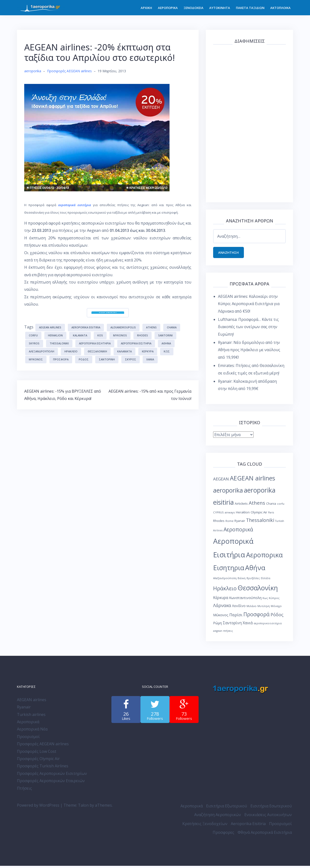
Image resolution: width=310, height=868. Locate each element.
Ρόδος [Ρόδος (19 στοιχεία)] (277, 617)
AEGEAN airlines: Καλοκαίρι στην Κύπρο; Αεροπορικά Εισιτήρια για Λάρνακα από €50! (249, 306)
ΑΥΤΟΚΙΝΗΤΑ (220, 8)
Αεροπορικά (28, 724)
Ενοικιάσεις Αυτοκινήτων (268, 817)
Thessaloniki (59, 343)
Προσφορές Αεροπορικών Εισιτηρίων (52, 776)
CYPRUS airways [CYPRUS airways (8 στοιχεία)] (224, 515)
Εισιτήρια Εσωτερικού (271, 808)
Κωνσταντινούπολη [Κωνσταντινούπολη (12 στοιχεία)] (245, 600)
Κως (167, 351)
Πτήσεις (24, 790)
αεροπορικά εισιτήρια (75, 205)
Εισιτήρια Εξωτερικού (227, 808)
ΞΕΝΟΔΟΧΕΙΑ (194, 8)
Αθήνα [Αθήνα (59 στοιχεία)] (255, 570)
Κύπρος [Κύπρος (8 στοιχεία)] (274, 600)
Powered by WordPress (38, 807)
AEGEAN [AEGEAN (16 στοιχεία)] (221, 481)
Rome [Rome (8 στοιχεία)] (229, 523)
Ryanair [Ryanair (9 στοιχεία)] (240, 523)
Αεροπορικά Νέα (32, 731)
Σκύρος (131, 359)
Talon (83, 807)
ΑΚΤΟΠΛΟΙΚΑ (280, 8)
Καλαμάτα (124, 351)
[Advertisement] (249, 122)
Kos (100, 335)
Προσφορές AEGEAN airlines (69, 71)
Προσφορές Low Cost (37, 753)
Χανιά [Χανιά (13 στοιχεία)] (248, 625)
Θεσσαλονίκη (97, 351)
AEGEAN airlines (50, 327)
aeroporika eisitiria (86, 327)
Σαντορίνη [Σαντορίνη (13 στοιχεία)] (232, 625)
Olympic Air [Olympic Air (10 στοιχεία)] (259, 514)
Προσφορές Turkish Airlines (43, 768)
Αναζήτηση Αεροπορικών (218, 817)
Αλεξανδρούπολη (42, 351)
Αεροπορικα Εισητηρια (95, 343)
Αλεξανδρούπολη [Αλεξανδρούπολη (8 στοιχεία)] (225, 580)
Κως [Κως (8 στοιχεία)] (265, 600)
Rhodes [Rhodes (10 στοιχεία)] (219, 523)
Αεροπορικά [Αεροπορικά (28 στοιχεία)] (238, 531)
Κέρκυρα (148, 351)
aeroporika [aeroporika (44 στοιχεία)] (228, 492)
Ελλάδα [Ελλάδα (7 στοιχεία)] (266, 580)
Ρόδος (84, 359)
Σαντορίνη (107, 359)
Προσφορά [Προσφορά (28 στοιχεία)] (256, 616)
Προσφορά (61, 359)
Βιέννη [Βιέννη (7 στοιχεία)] (242, 580)
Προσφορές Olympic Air (38, 761)
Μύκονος (36, 359)
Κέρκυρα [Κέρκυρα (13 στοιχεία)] (221, 600)
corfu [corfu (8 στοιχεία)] (281, 506)
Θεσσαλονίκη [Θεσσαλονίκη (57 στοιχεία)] (258, 590)
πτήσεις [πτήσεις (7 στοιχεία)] (228, 633)
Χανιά (150, 359)
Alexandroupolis (123, 327)
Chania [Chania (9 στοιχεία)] (271, 506)
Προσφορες (223, 835)
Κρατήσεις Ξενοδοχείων (205, 826)
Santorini (165, 335)
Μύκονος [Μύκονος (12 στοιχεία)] (221, 617)
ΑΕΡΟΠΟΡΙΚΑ (168, 8)
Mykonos (120, 335)
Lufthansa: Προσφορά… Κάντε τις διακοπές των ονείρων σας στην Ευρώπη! (248, 329)
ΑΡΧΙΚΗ (146, 8)
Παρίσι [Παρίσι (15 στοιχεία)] (236, 617)
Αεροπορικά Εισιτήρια (136, 343)
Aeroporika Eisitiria (248, 826)
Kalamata (80, 335)
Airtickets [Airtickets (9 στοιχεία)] (241, 506)
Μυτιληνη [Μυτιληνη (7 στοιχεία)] (264, 608)
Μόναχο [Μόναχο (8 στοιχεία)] (276, 608)
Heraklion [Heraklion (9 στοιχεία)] (243, 515)
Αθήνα (166, 343)
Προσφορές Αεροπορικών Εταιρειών (51, 783)
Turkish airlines (31, 717)
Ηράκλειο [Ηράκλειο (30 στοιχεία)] (225, 590)
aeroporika (33, 71)
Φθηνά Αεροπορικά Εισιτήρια (265, 835)
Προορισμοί (28, 739)
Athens (151, 327)
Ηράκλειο (71, 351)
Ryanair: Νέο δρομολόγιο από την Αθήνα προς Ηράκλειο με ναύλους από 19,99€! (249, 352)
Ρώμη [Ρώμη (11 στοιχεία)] (217, 625)
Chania (172, 327)
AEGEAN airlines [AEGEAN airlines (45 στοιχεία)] (252, 480)
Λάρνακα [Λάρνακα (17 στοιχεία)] (222, 608)
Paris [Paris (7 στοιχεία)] (271, 515)
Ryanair (24, 709)
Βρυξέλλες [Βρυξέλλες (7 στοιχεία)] (253, 580)
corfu (33, 335)
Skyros (34, 343)
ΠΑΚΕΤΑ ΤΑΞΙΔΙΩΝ (250, 8)
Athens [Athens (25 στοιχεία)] (257, 505)
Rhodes (143, 335)
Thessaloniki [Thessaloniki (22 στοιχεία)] (260, 522)
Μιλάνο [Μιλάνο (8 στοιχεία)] (252, 608)
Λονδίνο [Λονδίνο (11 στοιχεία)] (239, 608)
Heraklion (55, 335)
